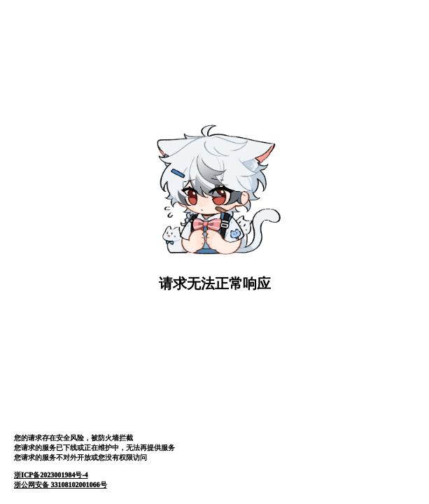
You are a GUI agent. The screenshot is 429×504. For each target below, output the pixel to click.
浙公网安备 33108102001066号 (61, 485)
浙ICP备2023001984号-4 (51, 475)
